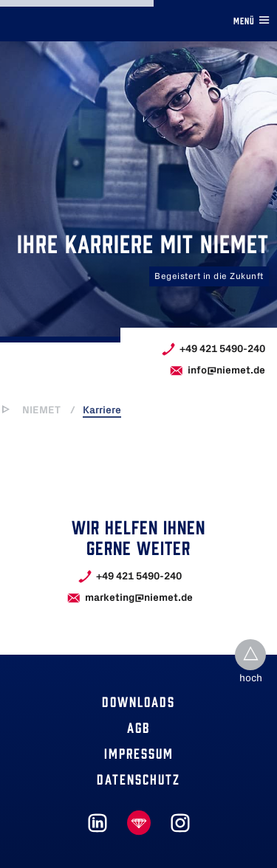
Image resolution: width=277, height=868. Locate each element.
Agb (138, 727)
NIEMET (41, 410)
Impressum (139, 752)
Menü (252, 20)
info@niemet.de (226, 370)
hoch (251, 679)
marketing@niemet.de (139, 597)
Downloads (138, 701)
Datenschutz (138, 778)
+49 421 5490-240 (222, 349)
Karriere (102, 410)
